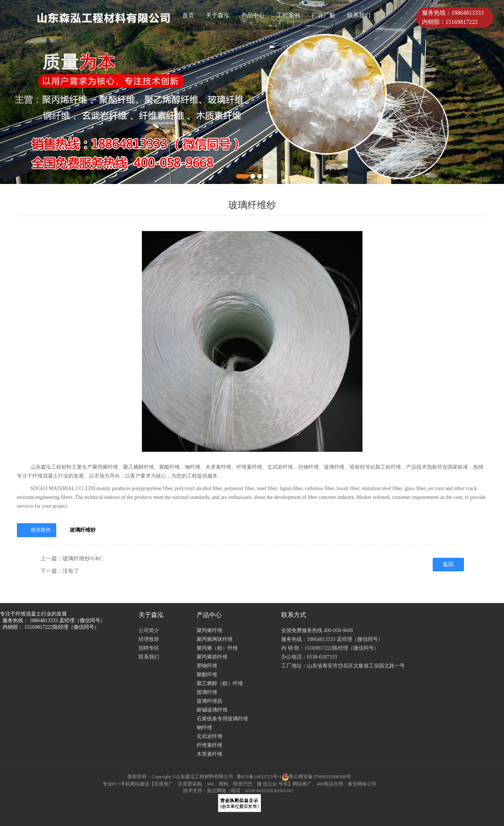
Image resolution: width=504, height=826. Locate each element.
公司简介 (149, 630)
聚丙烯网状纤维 (215, 639)
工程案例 (288, 15)
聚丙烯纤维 (210, 630)
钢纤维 (204, 728)
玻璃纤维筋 (210, 701)
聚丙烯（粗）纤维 (217, 648)
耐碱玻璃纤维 (212, 710)
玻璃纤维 (207, 692)
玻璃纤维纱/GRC (83, 559)
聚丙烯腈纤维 (212, 657)
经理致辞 (149, 639)
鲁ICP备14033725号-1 (259, 777)
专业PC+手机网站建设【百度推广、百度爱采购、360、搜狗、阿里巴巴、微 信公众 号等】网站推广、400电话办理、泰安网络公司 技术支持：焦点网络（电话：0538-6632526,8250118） (240, 787)
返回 (448, 564)
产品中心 (253, 15)
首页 (188, 15)
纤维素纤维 (210, 745)
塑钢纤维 (207, 666)
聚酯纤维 (207, 675)
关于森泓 (218, 15)
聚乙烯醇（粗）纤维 (220, 683)
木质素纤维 (210, 754)
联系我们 (359, 15)
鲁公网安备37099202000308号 (316, 777)
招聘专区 (149, 648)
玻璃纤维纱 (83, 530)
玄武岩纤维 (210, 736)
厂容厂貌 (324, 15)
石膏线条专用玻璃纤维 (222, 719)
